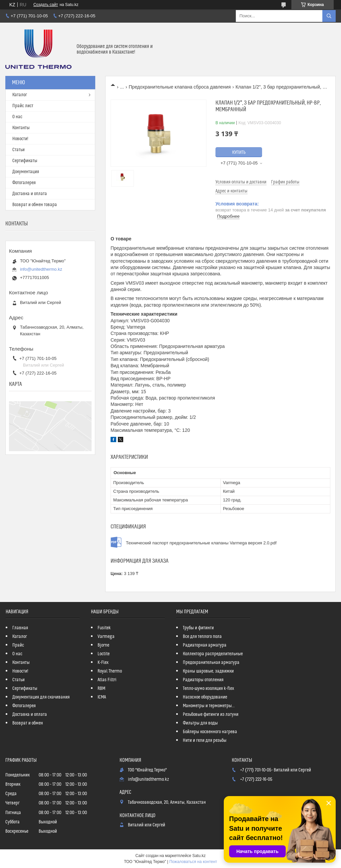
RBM (101, 689)
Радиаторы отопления (203, 680)
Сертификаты (25, 161)
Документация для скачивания (41, 697)
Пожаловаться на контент (193, 862)
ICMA (102, 697)
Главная (20, 628)
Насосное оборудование (205, 697)
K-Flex (103, 663)
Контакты (21, 128)
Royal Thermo (110, 671)
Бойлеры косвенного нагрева (210, 732)
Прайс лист (23, 106)
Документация (26, 172)
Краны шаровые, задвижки (208, 671)
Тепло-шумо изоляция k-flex (208, 689)
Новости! (20, 139)
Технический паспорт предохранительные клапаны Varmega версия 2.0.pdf (201, 543)
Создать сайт (46, 5)
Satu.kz (199, 856)
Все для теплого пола (202, 637)
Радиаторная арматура (205, 645)
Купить (239, 152)
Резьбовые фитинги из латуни (211, 715)
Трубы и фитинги (198, 628)
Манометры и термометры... (209, 706)
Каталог (20, 95)
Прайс (18, 645)
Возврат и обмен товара (35, 205)
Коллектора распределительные (213, 654)
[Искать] (329, 16)
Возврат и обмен (28, 723)
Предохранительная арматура (211, 663)
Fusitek (104, 628)
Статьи (18, 150)
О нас (17, 117)
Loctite (104, 654)
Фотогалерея (24, 183)
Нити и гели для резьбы (205, 740)
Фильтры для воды (200, 723)
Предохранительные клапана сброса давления (180, 87)
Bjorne (103, 645)
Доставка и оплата (30, 194)
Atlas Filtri (107, 680)
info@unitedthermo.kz (41, 269)
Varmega (106, 637)
